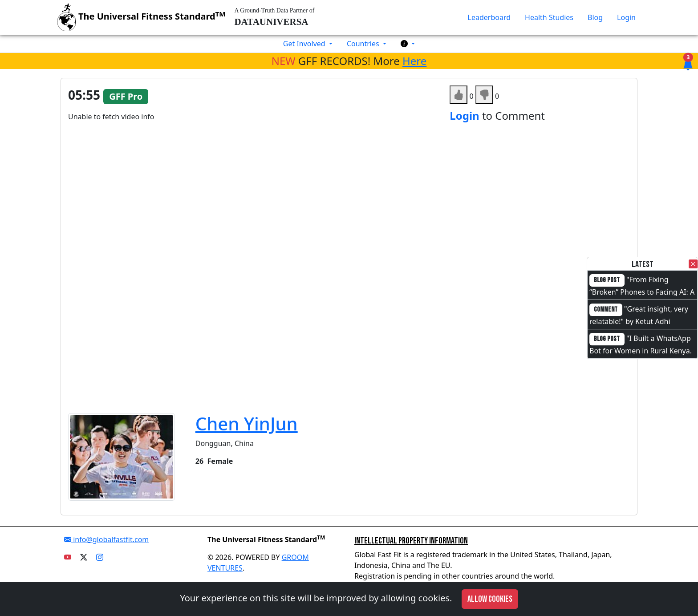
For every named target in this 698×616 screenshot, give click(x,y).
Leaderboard (489, 17)
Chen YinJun (247, 423)
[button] (408, 44)
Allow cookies (490, 599)
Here (414, 61)
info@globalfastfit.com (106, 539)
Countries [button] (364, 44)
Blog (595, 17)
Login (626, 17)
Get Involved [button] (305, 44)
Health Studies (549, 17)
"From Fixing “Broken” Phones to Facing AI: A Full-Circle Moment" (642, 291)
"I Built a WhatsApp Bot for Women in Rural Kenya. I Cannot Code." (641, 350)
